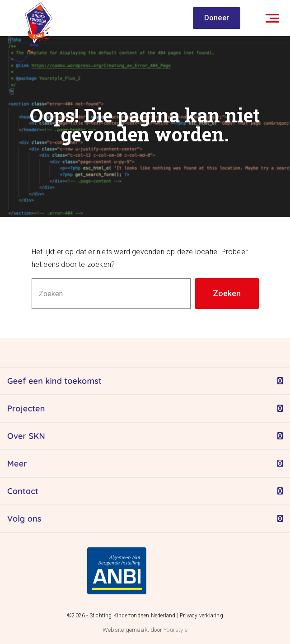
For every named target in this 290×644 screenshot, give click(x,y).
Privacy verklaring (201, 616)
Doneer (217, 18)
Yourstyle (175, 630)
